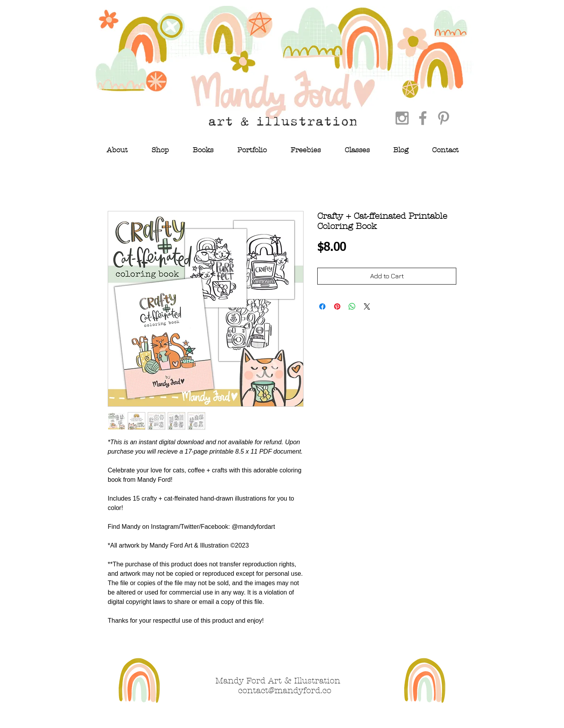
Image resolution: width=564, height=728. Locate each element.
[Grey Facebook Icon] (423, 118)
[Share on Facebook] (322, 306)
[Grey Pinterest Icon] (444, 118)
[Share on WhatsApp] (352, 306)
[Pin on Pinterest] (337, 306)
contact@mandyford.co (285, 690)
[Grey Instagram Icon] (402, 118)
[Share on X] (367, 306)
